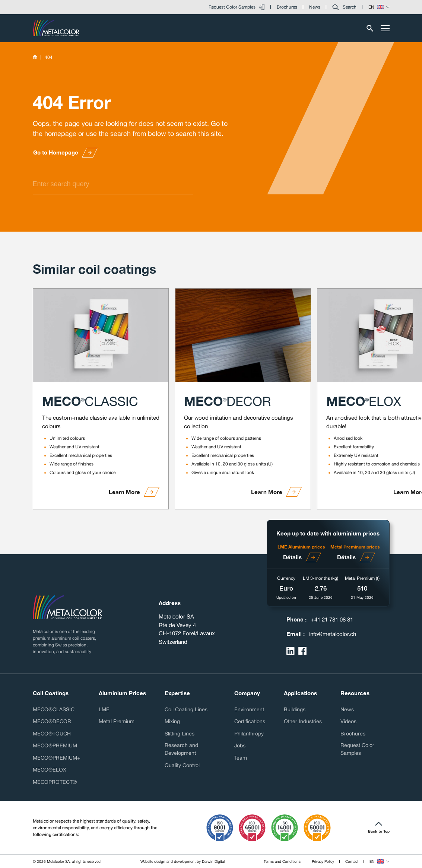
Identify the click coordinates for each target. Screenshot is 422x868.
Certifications (250, 721)
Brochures (353, 734)
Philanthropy (249, 734)
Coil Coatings (51, 693)
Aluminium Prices (122, 693)
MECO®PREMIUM (55, 745)
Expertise (177, 693)
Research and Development (181, 749)
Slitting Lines (180, 734)
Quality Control (182, 765)
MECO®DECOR (52, 721)
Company (247, 693)
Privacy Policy (323, 861)
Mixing (172, 721)
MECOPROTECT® (55, 782)
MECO (90, 401)
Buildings (295, 709)
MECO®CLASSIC (54, 709)
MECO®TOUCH (52, 734)
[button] (344, 7)
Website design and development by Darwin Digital (183, 861)
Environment (249, 709)
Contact (352, 861)
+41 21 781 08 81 (332, 619)
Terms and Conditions (282, 861)
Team (241, 758)
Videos (348, 721)
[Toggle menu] (385, 28)
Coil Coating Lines (186, 709)
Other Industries (303, 721)
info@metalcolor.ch (333, 634)
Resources (355, 693)
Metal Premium (117, 721)
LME (104, 709)
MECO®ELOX (50, 770)
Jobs (240, 745)
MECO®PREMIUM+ (56, 758)
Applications (300, 693)
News (347, 709)
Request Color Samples (357, 749)
